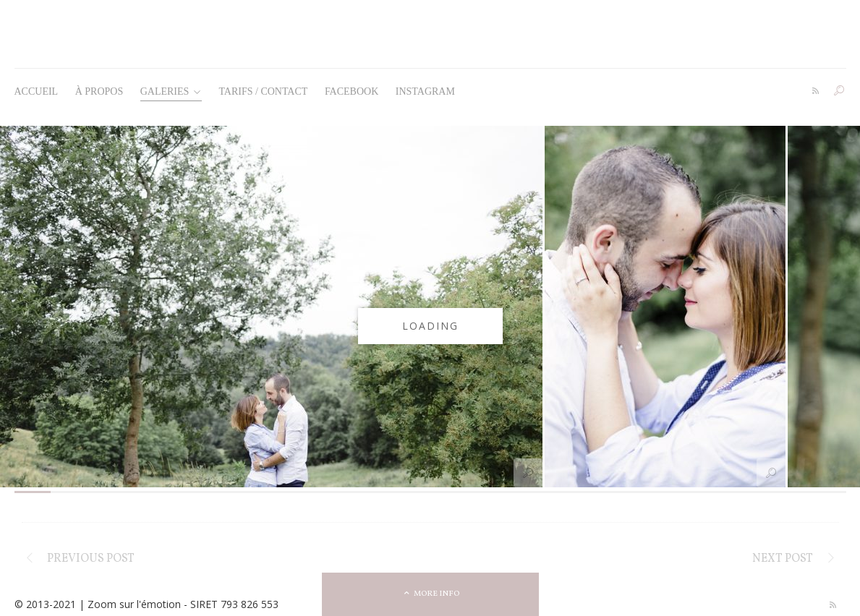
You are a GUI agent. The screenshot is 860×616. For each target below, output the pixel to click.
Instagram (425, 91)
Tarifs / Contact (263, 91)
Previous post (91, 559)
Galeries (171, 91)
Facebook (352, 91)
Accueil (37, 91)
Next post (783, 559)
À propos (99, 91)
